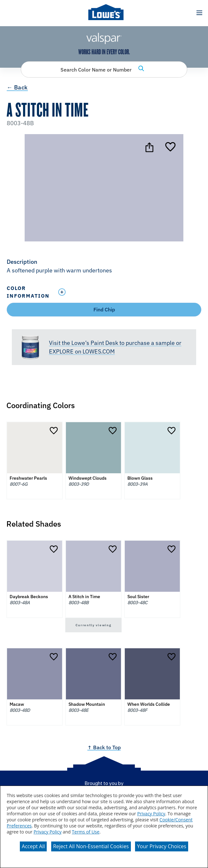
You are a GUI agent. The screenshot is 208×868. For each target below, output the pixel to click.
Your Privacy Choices (162, 846)
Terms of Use (86, 832)
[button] (199, 13)
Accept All (33, 846)
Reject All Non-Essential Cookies (91, 846)
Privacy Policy (151, 814)
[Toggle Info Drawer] (128, 292)
